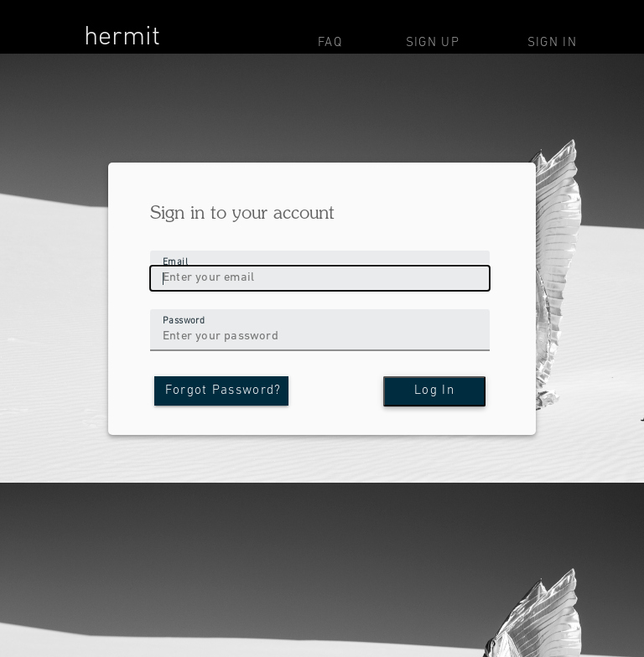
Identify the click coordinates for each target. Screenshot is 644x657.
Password (184, 321)
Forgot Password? (223, 391)
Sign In (552, 43)
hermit (122, 38)
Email (175, 262)
